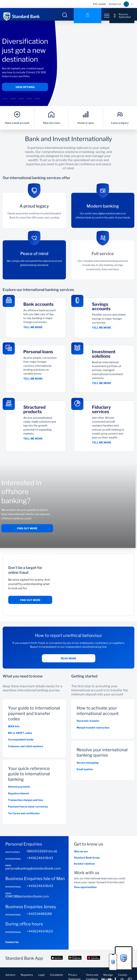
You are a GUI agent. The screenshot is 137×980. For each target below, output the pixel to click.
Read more (68, 663)
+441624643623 (40, 936)
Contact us (115, 4)
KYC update (99, 4)
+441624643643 (40, 863)
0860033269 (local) (42, 856)
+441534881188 (39, 919)
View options (25, 90)
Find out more (27, 533)
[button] (5, 101)
